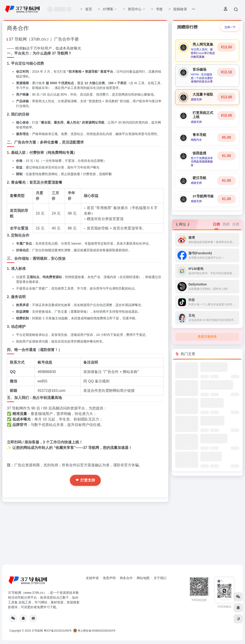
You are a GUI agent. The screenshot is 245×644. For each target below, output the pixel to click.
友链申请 (92, 578)
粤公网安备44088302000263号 (94, 631)
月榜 (236, 224)
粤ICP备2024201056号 (58, 631)
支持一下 (230, 27)
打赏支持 (85, 480)
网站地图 (143, 578)
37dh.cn (38, 39)
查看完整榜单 (207, 337)
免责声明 (109, 578)
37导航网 (37, 631)
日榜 (216, 224)
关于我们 (160, 578)
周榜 (226, 224)
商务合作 (126, 578)
